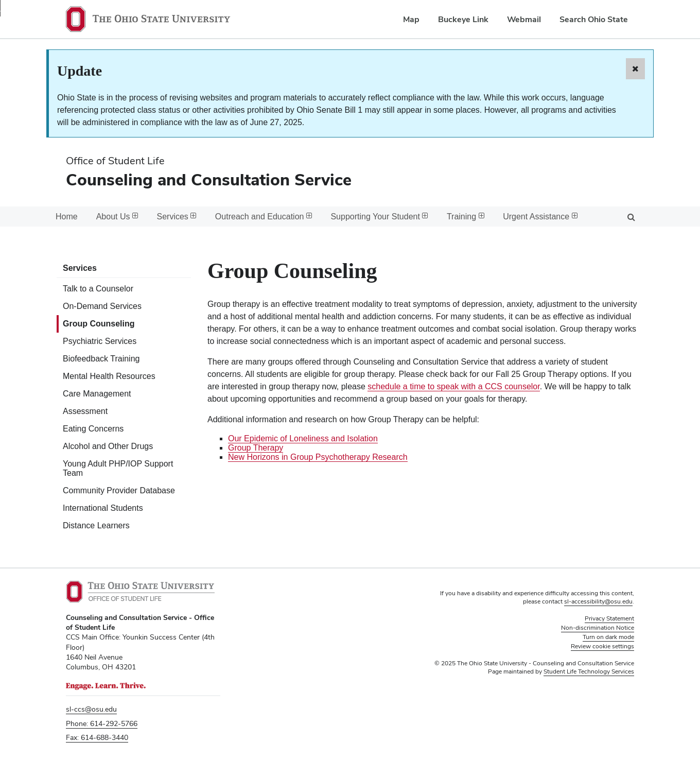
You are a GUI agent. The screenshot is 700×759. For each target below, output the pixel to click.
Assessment (85, 411)
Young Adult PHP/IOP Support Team (118, 468)
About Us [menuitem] (117, 217)
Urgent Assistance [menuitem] (540, 217)
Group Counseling (99, 324)
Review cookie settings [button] (602, 646)
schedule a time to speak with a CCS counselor (453, 386)
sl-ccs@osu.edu (91, 709)
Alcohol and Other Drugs (108, 446)
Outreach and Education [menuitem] (264, 217)
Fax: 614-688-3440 (97, 737)
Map (411, 19)
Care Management (97, 394)
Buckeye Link (463, 19)
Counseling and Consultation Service (209, 179)
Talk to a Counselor (98, 289)
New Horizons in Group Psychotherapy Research (318, 457)
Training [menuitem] (466, 217)
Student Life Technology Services (589, 671)
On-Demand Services (102, 306)
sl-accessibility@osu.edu (598, 601)
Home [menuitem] (67, 217)
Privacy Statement (609, 618)
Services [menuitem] (177, 217)
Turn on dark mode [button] (608, 637)
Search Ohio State (594, 19)
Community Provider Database (119, 490)
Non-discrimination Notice (598, 628)
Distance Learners (96, 525)
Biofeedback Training (101, 359)
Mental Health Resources (109, 376)
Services (80, 268)
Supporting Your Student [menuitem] (379, 217)
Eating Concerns (93, 429)
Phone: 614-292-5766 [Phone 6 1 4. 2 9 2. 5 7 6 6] (102, 723)
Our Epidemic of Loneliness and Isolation (303, 438)
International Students (103, 508)
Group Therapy (256, 448)
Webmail (524, 19)
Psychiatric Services (100, 341)
